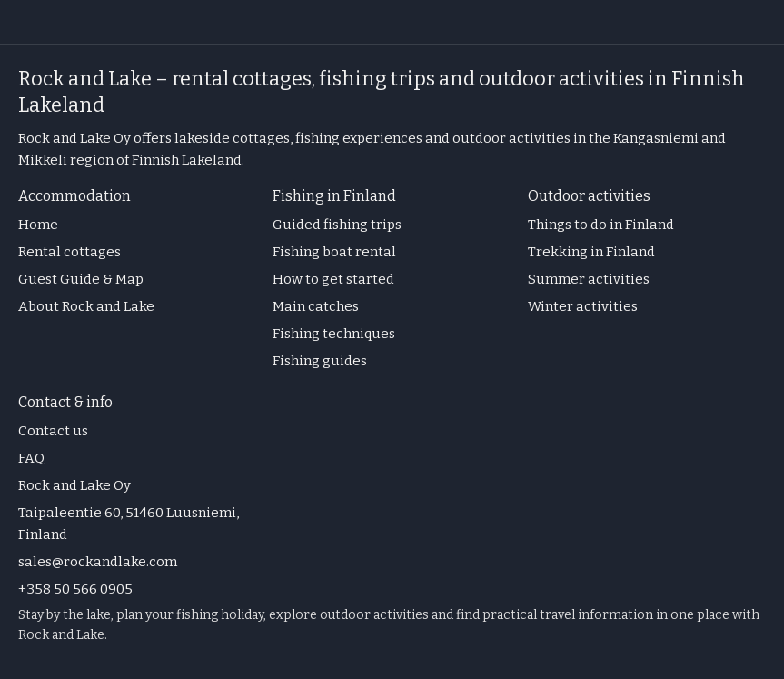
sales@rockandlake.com (98, 562)
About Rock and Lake (86, 306)
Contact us (53, 431)
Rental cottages (69, 252)
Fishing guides (320, 361)
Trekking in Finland (591, 252)
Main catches (316, 306)
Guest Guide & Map (81, 279)
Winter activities (583, 306)
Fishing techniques (334, 334)
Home (38, 225)
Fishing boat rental (334, 252)
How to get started (333, 279)
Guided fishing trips (337, 225)
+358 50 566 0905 (75, 589)
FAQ (31, 458)
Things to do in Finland (601, 225)
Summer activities (589, 279)
